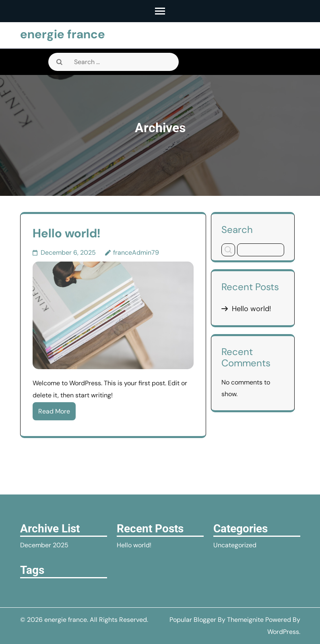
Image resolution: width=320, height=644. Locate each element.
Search (237, 229)
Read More (54, 411)
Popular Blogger (193, 620)
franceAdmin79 (136, 252)
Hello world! (66, 233)
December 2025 (44, 545)
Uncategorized (235, 545)
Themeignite (245, 620)
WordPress (283, 632)
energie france (63, 34)
